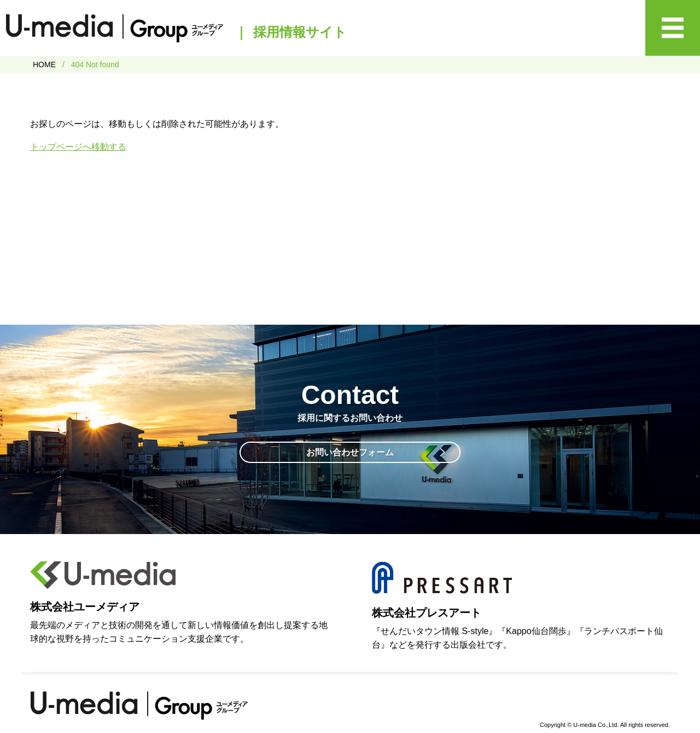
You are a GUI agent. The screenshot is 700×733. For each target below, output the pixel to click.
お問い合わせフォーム (350, 452)
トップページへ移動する (78, 147)
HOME (44, 64)
